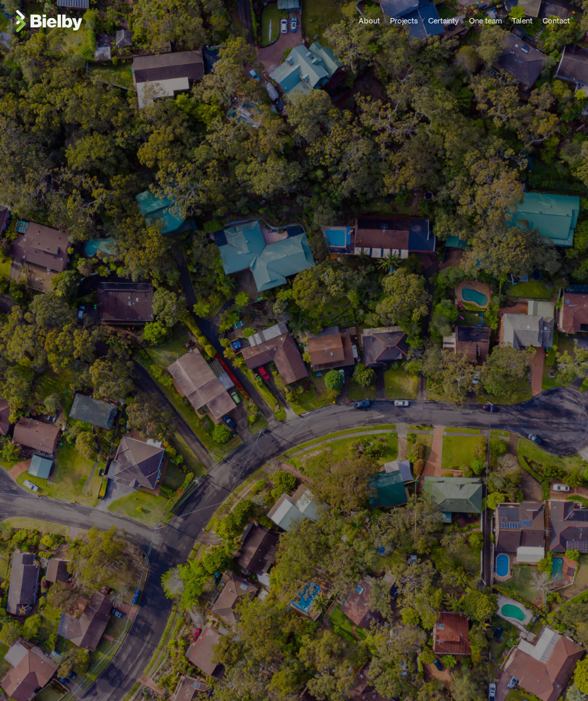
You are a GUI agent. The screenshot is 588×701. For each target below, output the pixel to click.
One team (485, 21)
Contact (556, 21)
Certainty (444, 21)
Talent (522, 21)
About (369, 21)
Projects (404, 21)
